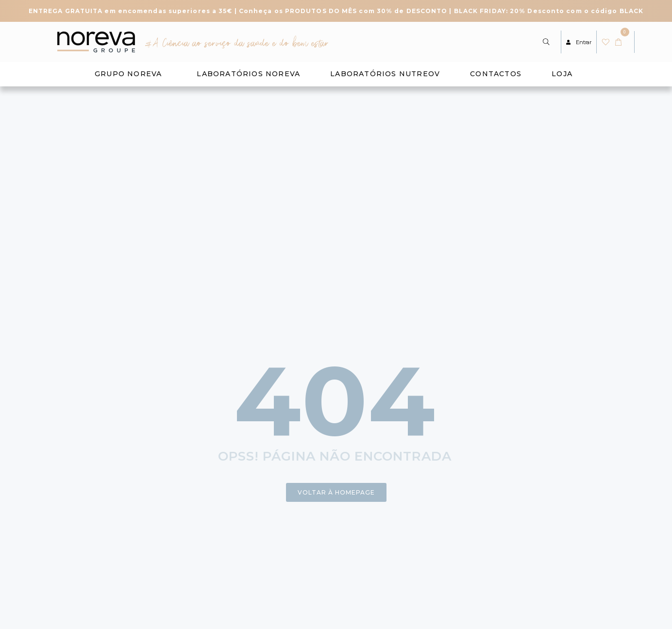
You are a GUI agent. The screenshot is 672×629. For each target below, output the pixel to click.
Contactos (496, 74)
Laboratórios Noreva (248, 74)
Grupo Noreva (128, 74)
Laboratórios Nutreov (385, 74)
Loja (562, 74)
